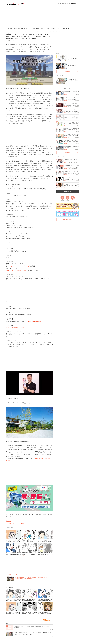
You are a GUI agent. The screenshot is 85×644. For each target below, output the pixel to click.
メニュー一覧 (76, 1)
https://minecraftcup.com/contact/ (15, 328)
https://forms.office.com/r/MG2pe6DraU (17, 270)
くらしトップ (10, 28)
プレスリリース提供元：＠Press (15, 523)
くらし (54, 1)
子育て (50, 1)
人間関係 (38, 28)
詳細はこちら (10, 521)
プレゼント (71, 1)
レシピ (57, 1)
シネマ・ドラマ (61, 28)
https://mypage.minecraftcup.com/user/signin (18, 266)
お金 (19, 28)
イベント (43, 28)
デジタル (68, 28)
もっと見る (68, 72)
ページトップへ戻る (68, 220)
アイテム (33, 28)
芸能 (48, 28)
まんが (65, 1)
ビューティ (61, 1)
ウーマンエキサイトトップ (64, 4)
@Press (15, 41)
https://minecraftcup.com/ (34, 321)
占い (68, 1)
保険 (22, 28)
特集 (57, 53)
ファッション (53, 28)
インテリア (27, 28)
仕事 (15, 28)
